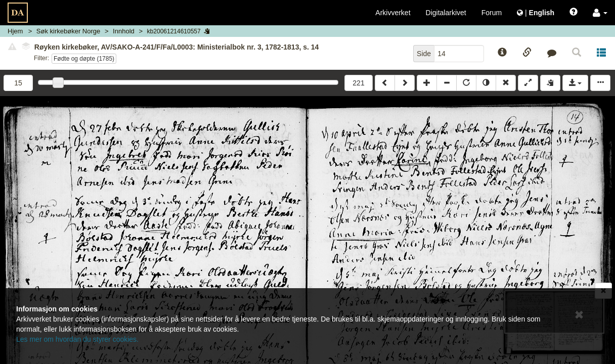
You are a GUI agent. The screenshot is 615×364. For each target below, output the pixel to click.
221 (358, 83)
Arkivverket (393, 13)
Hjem (15, 31)
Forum (492, 13)
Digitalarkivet (446, 13)
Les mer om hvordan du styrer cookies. (77, 339)
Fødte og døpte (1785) (84, 59)
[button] (600, 13)
